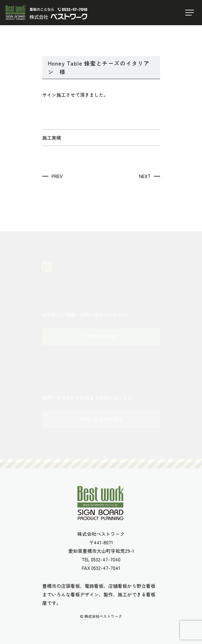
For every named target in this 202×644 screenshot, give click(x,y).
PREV (57, 176)
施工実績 (52, 138)
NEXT (145, 176)
